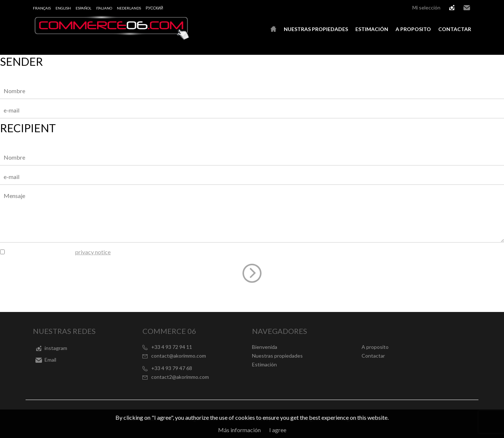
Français (42, 8)
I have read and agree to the (58, 252)
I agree (278, 430)
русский (154, 8)
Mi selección (426, 7)
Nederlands (129, 8)
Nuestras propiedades (316, 29)
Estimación (372, 29)
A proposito (413, 29)
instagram (452, 8)
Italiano (104, 8)
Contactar (455, 29)
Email (467, 8)
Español (83, 8)
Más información (239, 430)
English (63, 8)
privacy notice (93, 252)
